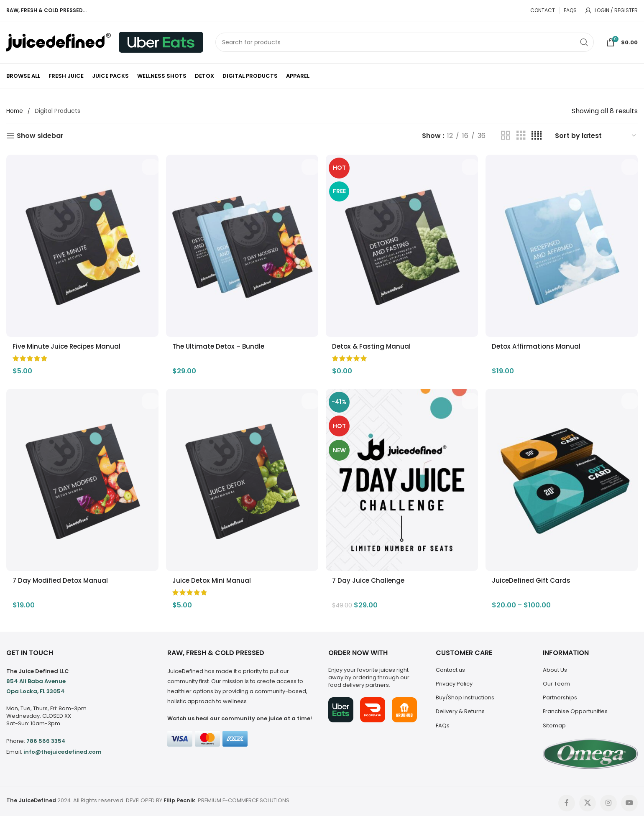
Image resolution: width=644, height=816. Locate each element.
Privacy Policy (454, 680)
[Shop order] (596, 136)
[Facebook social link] (567, 799)
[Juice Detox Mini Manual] (241, 478)
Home (15, 111)
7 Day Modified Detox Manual (62, 577)
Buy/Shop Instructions (465, 694)
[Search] (405, 42)
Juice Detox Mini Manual (214, 577)
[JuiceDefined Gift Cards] (563, 478)
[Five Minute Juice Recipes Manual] (80, 244)
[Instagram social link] (608, 799)
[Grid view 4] (537, 136)
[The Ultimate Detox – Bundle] (241, 244)
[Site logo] (59, 42)
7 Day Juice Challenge (372, 577)
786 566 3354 (46, 737)
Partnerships (560, 694)
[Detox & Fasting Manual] (402, 244)
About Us (555, 666)
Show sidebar (40, 136)
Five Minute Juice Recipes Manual (69, 342)
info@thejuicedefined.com (63, 748)
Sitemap (554, 721)
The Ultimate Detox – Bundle (221, 342)
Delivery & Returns (460, 708)
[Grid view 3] (521, 136)
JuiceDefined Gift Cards (536, 577)
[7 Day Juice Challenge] (402, 478)
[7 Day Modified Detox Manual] (80, 478)
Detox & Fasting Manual (375, 342)
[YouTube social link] (629, 799)
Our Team (556, 680)
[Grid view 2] (506, 136)
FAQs (443, 721)
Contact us (450, 666)
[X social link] (588, 799)
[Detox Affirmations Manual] (563, 244)
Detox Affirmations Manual (541, 342)
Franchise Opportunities (575, 708)
